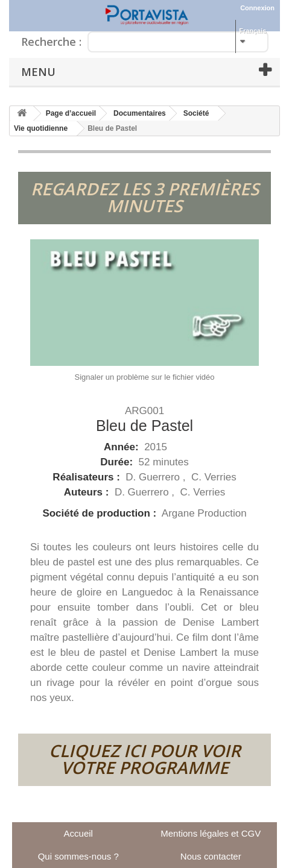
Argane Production (204, 513)
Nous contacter (211, 856)
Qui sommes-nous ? (78, 856)
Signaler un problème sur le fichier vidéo (145, 377)
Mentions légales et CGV (211, 833)
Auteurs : (88, 492)
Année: (122, 447)
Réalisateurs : (87, 477)
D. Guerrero (154, 477)
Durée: (118, 462)
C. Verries (214, 477)
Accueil (78, 833)
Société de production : (101, 513)
